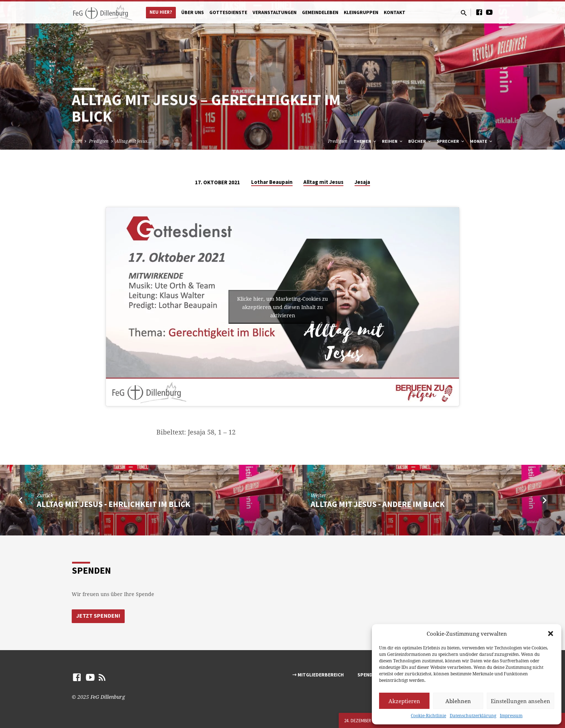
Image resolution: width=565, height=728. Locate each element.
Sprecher (451, 141)
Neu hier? (161, 12)
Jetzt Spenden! (98, 616)
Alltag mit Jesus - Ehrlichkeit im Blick (114, 504)
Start (77, 141)
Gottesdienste (228, 12)
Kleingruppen (361, 12)
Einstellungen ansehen (520, 701)
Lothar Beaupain (272, 182)
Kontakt (395, 12)
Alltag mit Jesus (323, 182)
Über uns (193, 12)
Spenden (368, 675)
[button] (551, 634)
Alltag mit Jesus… (133, 141)
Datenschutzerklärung (473, 716)
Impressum (511, 716)
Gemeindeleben (320, 12)
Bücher (420, 141)
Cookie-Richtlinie (428, 716)
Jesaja (362, 182)
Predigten (99, 141)
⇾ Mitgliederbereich (318, 675)
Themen (365, 141)
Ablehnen (458, 701)
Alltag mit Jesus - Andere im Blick (378, 504)
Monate (482, 141)
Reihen (393, 141)
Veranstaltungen (275, 12)
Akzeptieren (404, 701)
